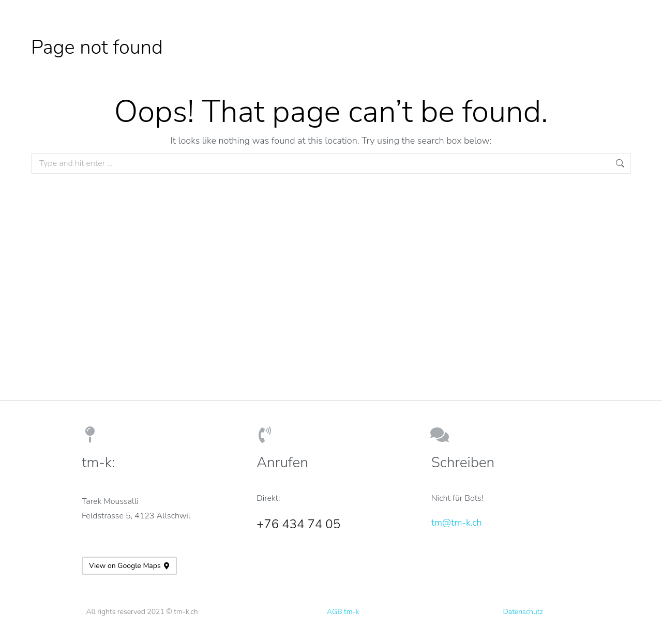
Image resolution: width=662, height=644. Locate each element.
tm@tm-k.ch (457, 523)
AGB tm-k (343, 612)
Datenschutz (523, 612)
